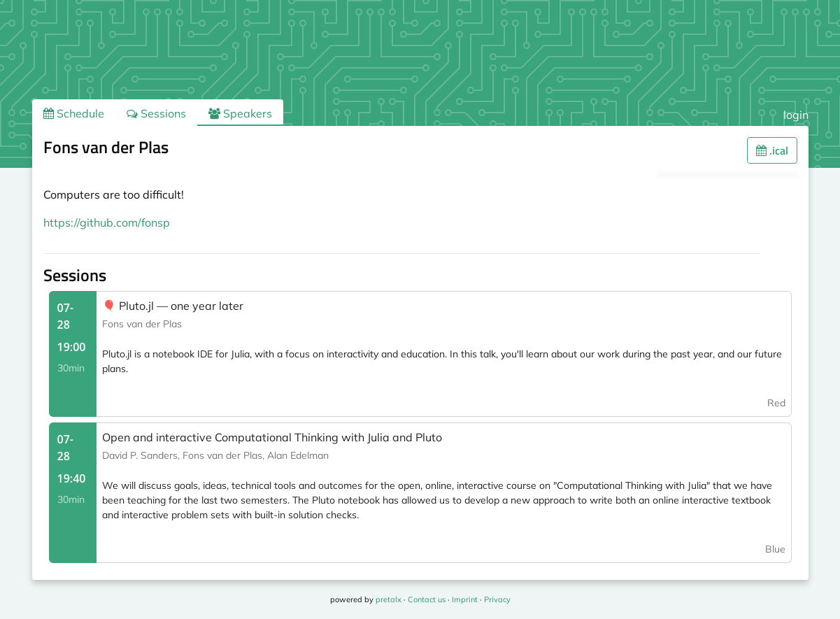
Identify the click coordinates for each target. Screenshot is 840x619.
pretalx (389, 599)
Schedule (74, 113)
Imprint (465, 599)
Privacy (497, 599)
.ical (772, 150)
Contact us (427, 599)
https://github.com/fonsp (107, 222)
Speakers (240, 113)
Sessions (156, 113)
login (796, 115)
